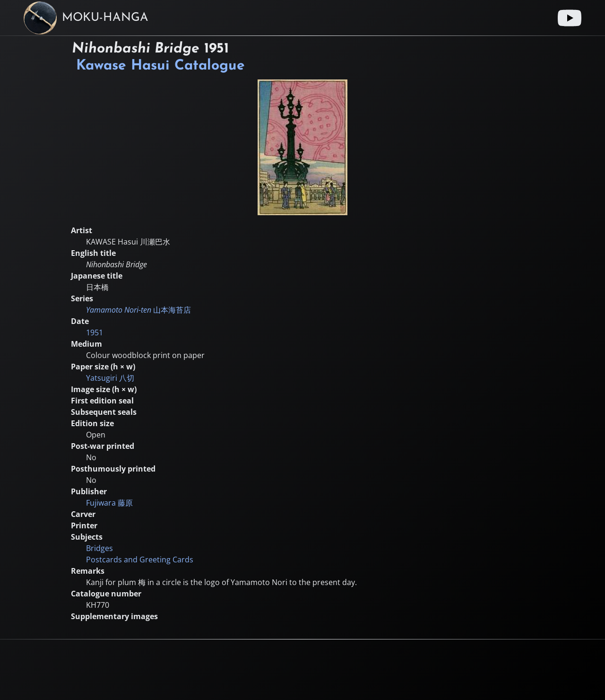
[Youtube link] (570, 18)
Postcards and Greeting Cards (140, 560)
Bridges (99, 548)
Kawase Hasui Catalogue (160, 66)
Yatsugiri (110, 378)
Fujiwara (109, 503)
